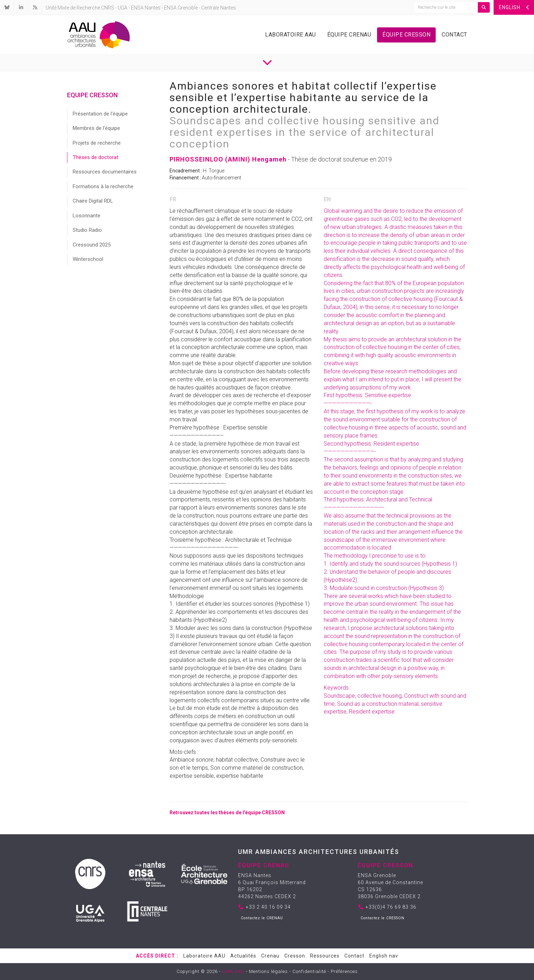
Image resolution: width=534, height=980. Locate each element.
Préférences (344, 971)
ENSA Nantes (146, 8)
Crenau (270, 956)
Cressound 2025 (92, 245)
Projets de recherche (97, 143)
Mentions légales (268, 971)
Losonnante (87, 216)
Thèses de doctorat (95, 157)
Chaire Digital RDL (93, 201)
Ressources (325, 956)
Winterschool (88, 259)
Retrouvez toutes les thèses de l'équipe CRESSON (227, 813)
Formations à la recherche (103, 186)
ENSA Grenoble (181, 8)
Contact (454, 35)
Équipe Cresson (406, 35)
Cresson (295, 956)
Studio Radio (87, 230)
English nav (384, 956)
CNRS (108, 8)
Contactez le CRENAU (262, 918)
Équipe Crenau (349, 35)
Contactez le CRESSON (383, 918)
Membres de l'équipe (96, 128)
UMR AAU (233, 971)
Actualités (243, 956)
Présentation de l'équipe (100, 114)
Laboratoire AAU (291, 35)
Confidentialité (309, 971)
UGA (123, 8)
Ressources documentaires (105, 172)
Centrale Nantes (219, 8)
